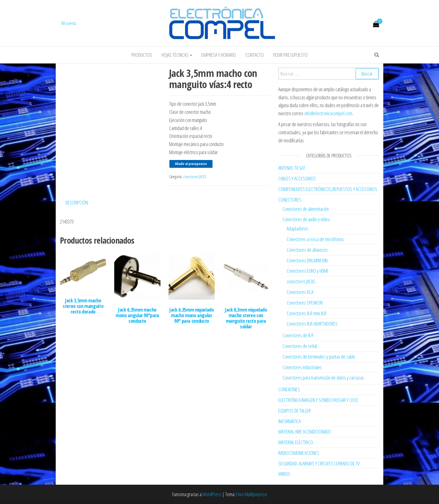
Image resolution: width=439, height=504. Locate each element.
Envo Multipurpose (252, 494)
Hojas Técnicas (177, 55)
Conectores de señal (300, 346)
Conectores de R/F (298, 335)
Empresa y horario (219, 55)
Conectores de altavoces (307, 250)
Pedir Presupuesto (290, 55)
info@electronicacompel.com (328, 113)
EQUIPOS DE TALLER (295, 411)
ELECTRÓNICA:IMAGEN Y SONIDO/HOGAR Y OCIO (318, 400)
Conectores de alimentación (306, 209)
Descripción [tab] (77, 202)
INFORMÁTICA (289, 421)
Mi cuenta (69, 23)
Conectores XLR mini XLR (307, 313)
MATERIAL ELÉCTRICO (296, 442)
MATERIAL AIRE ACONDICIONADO (305, 432)
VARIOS (284, 474)
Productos (142, 55)
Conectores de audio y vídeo (306, 219)
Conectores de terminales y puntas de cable (319, 357)
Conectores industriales (302, 367)
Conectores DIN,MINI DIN (307, 260)
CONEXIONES (289, 389)
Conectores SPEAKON (305, 303)
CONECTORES (290, 200)
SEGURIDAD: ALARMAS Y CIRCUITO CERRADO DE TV (319, 463)
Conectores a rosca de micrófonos (315, 239)
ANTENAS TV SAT (292, 168)
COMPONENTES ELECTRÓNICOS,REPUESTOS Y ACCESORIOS (328, 189)
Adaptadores (297, 229)
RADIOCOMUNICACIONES (299, 453)
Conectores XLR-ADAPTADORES (312, 324)
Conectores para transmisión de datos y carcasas (323, 378)
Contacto (254, 55)
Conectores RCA (300, 292)
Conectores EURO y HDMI (307, 271)
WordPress (212, 494)
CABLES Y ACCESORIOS (297, 178)
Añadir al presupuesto (191, 164)
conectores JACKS (195, 177)
